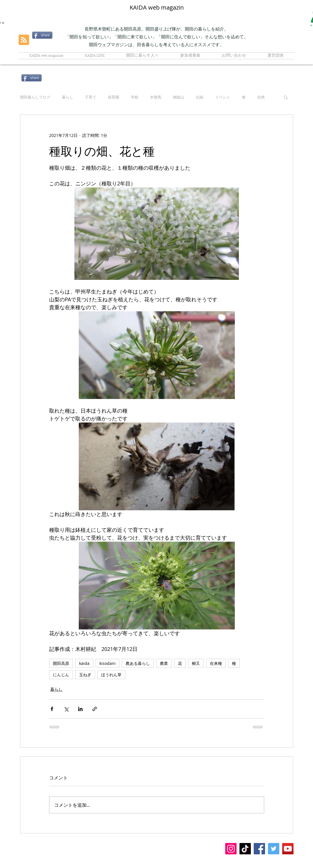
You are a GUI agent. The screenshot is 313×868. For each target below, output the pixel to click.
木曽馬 (156, 97)
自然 (261, 97)
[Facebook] (259, 849)
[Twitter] (274, 849)
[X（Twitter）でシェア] (66, 709)
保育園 (113, 97)
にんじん (61, 675)
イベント (223, 97)
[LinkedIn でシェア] (80, 709)
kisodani (108, 663)
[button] (286, 97)
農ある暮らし (138, 663)
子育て (91, 97)
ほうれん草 (111, 675)
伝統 (200, 97)
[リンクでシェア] (95, 709)
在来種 (216, 663)
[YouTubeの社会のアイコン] (288, 849)
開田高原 (61, 663)
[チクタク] (245, 849)
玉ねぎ (85, 675)
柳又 (196, 663)
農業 (164, 663)
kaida (84, 663)
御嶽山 (179, 97)
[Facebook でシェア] (52, 709)
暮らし (68, 97)
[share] (32, 78)
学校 (135, 97)
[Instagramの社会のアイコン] (231, 849)
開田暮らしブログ (35, 97)
